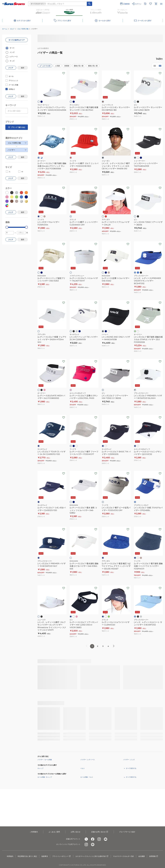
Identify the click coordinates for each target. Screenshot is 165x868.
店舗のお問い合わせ (100, 832)
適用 (22, 68)
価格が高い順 (93, 66)
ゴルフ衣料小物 (23, 29)
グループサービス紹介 (127, 832)
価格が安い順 (79, 66)
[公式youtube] (106, 839)
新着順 (67, 66)
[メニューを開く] (161, 4)
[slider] (7, 227)
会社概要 (142, 856)
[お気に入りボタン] (64, 73)
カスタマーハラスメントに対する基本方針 (92, 856)
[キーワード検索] (89, 4)
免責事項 (45, 856)
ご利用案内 (34, 832)
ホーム (5, 29)
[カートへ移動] (156, 4)
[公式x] (86, 839)
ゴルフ (12, 29)
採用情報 (154, 856)
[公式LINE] (93, 844)
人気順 (57, 66)
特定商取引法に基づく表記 (27, 856)
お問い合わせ (76, 832)
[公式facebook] (93, 839)
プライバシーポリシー (62, 856)
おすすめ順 (45, 66)
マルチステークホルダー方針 (123, 856)
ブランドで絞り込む (17, 127)
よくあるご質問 (54, 832)
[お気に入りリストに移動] (151, 4)
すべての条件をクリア (17, 40)
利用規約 (10, 856)
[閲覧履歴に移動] (145, 4)
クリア (11, 68)
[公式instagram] (99, 839)
